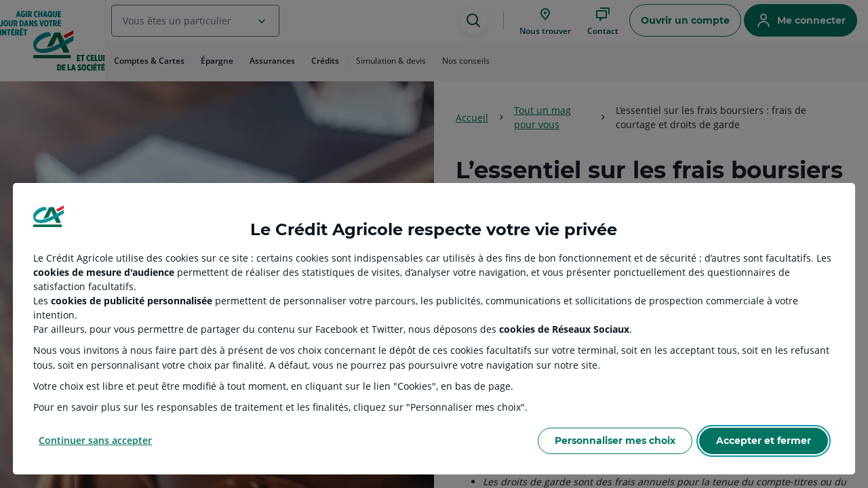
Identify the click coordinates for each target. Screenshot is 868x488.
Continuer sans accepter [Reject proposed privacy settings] (95, 440)
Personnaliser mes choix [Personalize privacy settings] (615, 441)
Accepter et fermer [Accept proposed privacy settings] (764, 441)
